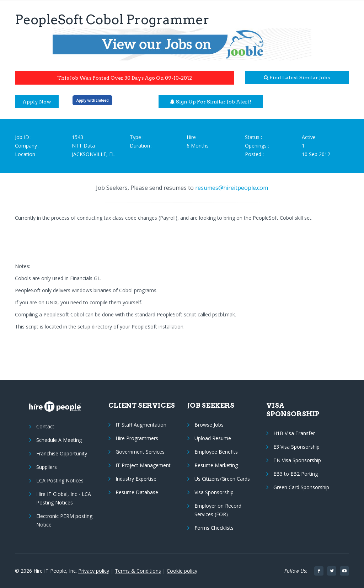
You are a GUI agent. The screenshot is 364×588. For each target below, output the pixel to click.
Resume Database (137, 492)
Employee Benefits (216, 452)
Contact (45, 426)
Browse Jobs (209, 425)
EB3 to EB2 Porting (296, 474)
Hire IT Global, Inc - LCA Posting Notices (64, 498)
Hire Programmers (137, 438)
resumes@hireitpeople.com (232, 188)
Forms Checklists (214, 528)
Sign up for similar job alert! (211, 102)
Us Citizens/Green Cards (222, 479)
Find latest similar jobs (297, 77)
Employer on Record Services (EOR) (218, 510)
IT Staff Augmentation (141, 425)
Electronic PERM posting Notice (64, 520)
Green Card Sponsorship (301, 487)
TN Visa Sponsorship (297, 460)
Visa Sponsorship (214, 492)
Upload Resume (213, 438)
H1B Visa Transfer (294, 433)
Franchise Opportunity (62, 453)
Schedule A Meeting (59, 440)
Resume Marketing (216, 465)
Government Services (140, 452)
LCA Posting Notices (60, 480)
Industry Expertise (136, 479)
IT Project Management (143, 465)
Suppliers (47, 467)
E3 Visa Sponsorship (296, 447)
